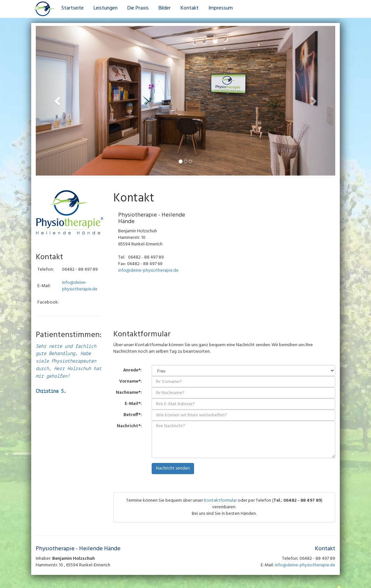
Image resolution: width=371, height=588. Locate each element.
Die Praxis (138, 8)
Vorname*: (131, 381)
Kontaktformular (220, 501)
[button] (58, 101)
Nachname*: (129, 392)
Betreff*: (133, 415)
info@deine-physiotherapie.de (80, 286)
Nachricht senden (173, 468)
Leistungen (106, 8)
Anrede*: (132, 370)
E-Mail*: (133, 404)
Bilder (165, 8)
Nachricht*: (129, 426)
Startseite (73, 8)
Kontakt (190, 8)
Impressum (221, 8)
